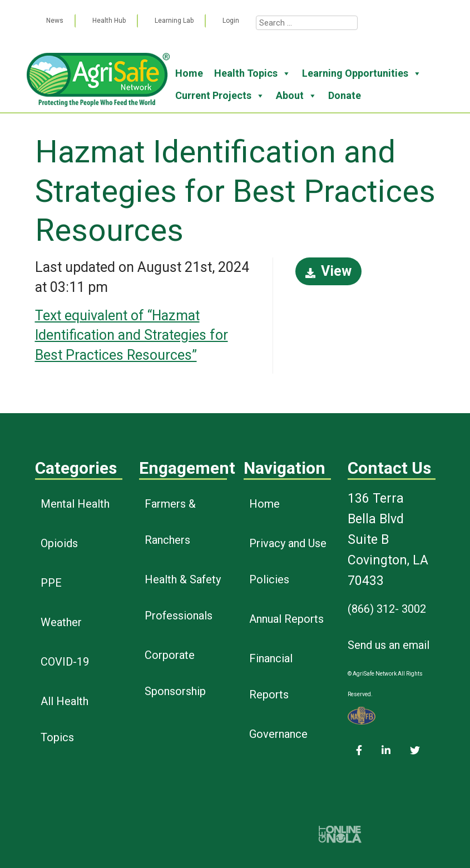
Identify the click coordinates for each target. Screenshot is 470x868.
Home (189, 73)
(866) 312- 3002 (387, 609)
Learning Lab (174, 21)
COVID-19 (65, 662)
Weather (61, 622)
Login (231, 21)
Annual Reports (286, 619)
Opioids (59, 543)
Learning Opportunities (362, 73)
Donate (345, 95)
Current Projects (220, 96)
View (328, 271)
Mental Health (75, 504)
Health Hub (109, 21)
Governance (278, 734)
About (296, 96)
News (55, 21)
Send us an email (389, 645)
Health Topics (253, 73)
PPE (51, 583)
